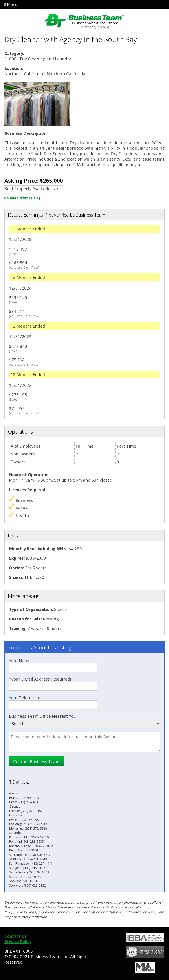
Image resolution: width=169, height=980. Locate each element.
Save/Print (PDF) (22, 198)
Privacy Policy (18, 941)
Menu (11, 4)
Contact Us (16, 936)
